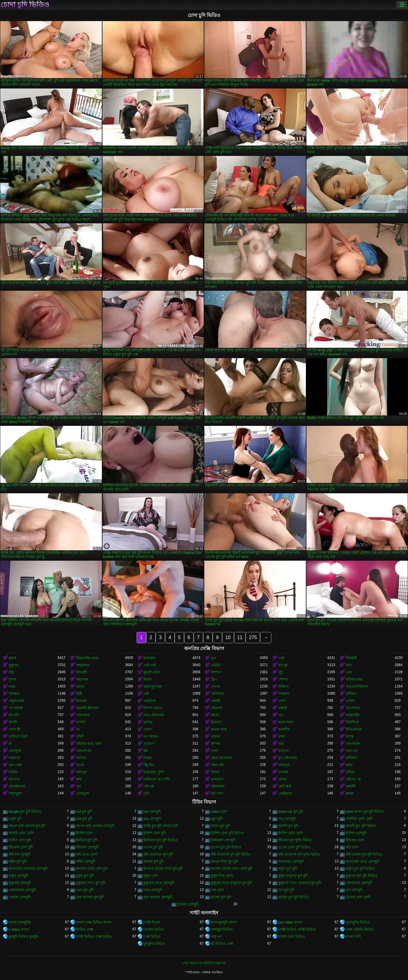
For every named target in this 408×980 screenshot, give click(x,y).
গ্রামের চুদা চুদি (221, 897)
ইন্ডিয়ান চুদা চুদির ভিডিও (295, 840)
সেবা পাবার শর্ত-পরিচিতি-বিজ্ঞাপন (204, 963)
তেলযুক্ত (15, 751)
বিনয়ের (81, 701)
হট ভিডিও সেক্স (222, 944)
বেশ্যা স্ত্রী (14, 729)
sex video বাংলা (290, 922)
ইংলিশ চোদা (84, 833)
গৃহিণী (80, 736)
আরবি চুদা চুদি (288, 826)
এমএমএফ (353, 744)
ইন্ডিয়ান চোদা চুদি (21, 847)
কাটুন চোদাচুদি (18, 876)
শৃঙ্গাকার (14, 694)
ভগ (213, 658)
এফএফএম (84, 751)
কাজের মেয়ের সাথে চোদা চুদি (232, 869)
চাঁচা (11, 672)
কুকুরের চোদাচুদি (20, 883)
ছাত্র (281, 744)
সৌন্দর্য (283, 679)
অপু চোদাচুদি (287, 819)
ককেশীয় (284, 729)
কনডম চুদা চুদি (154, 862)
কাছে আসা (286, 722)
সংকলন (284, 694)
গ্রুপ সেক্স (15, 765)
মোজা (283, 779)
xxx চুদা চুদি (84, 819)
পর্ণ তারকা (16, 708)
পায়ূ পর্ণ (216, 937)
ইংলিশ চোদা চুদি (155, 833)
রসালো (283, 751)
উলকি (13, 722)
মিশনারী (82, 672)
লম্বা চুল (82, 772)
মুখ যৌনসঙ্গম (288, 758)
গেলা (215, 751)
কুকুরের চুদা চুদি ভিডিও (362, 876)
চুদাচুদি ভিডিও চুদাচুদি (23, 937)
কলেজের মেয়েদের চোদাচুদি (28, 869)
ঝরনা (350, 794)
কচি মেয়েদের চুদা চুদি (158, 854)
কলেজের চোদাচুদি (291, 862)
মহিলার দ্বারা (354, 679)
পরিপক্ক (149, 786)
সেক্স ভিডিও (152, 937)
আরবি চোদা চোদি (21, 833)
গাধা (281, 658)
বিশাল (215, 772)
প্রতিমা (350, 772)
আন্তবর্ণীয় (352, 715)
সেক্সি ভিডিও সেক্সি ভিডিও (297, 930)
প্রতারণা (149, 744)
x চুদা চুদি (15, 819)
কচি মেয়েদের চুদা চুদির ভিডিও (299, 854)
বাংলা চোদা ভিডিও (292, 937)
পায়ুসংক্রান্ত (16, 701)
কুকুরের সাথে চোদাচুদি (159, 883)
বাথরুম (283, 772)
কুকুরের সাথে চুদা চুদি (91, 883)
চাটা (146, 794)
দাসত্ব (350, 736)
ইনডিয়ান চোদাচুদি (223, 840)
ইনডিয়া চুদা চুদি (87, 840)
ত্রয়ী (146, 694)
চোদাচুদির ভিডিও (358, 922)
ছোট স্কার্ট (285, 786)
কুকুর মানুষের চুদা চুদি (293, 876)
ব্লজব (12, 658)
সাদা (349, 665)
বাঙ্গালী (351, 786)
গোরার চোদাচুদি (20, 897)
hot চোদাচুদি (152, 812)
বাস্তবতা (14, 758)
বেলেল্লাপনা (17, 786)
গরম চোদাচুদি (153, 890)
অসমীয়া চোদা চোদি (359, 819)
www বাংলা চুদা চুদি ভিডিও (365, 812)
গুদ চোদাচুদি (354, 890)
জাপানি (14, 715)
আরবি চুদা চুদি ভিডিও (361, 826)
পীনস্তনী (351, 658)
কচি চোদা (352, 847)
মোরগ (148, 729)
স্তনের (80, 765)
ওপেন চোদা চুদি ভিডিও (295, 847)
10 (228, 637)
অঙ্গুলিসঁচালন (357, 687)
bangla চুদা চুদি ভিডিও (25, 812)
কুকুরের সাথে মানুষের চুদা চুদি (231, 883)
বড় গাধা (217, 794)
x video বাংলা (19, 930)
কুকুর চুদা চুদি (85, 876)
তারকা (215, 736)
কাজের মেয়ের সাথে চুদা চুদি (163, 869)
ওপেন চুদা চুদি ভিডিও (226, 847)
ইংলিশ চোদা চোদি (291, 833)
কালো (215, 715)
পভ (281, 715)
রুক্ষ (79, 779)
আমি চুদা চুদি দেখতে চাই (160, 826)
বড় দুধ (283, 665)
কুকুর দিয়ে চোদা (222, 876)
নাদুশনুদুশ (15, 794)
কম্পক (215, 744)
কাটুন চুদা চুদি (287, 869)
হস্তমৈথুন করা (153, 687)
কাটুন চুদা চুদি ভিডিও (360, 869)
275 (253, 637)
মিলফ (148, 679)
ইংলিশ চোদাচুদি (356, 833)
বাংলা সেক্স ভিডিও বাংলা (94, 922)
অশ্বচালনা (83, 665)
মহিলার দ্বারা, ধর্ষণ (89, 744)
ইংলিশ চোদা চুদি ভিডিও (227, 833)
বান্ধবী (283, 708)
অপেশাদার (353, 708)
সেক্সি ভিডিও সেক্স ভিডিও (94, 937)
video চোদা (219, 812)
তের (349, 672)
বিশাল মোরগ (153, 708)
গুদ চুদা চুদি (286, 890)
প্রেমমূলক (285, 794)
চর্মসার (148, 722)
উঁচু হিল (149, 765)
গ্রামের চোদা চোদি (358, 897)
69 (145, 751)
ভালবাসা (217, 779)
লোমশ (350, 701)
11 (240, 637)
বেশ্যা (282, 701)
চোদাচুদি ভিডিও (222, 930)
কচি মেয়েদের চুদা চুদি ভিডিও (231, 854)
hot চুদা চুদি (84, 812)
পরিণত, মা (353, 779)
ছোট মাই (150, 665)
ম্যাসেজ (14, 779)
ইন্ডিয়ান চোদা (355, 840)
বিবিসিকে (352, 722)
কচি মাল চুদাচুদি (19, 854)
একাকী (215, 701)
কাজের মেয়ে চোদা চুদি (92, 869)
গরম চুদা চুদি (85, 890)
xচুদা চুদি (217, 819)
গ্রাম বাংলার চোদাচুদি (158, 897)
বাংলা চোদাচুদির (20, 922)
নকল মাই (217, 765)
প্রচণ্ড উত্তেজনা (222, 758)
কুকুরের (14, 665)
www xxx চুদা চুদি (291, 812)
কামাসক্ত (82, 679)
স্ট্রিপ (214, 679)
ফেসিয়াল (217, 694)
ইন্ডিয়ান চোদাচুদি (87, 847)
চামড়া (80, 687)
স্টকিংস (283, 687)
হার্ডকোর (150, 658)
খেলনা (216, 687)
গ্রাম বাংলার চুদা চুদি (90, 897)
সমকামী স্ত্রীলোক (87, 708)
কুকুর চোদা (151, 876)
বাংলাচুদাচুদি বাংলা (224, 922)
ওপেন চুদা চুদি (153, 847)
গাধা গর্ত (352, 751)
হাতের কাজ (219, 729)
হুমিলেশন (218, 786)
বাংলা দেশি (353, 937)
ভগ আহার (151, 736)
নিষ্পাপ (216, 672)
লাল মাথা (83, 715)
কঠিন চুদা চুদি (18, 862)
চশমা (282, 736)
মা (10, 744)
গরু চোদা (217, 890)
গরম (12, 687)
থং (78, 729)
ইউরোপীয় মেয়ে (87, 658)
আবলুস (284, 765)
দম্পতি (81, 722)
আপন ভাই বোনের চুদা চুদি (27, 826)
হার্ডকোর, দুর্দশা (154, 772)
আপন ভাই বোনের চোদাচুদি (95, 826)
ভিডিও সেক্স (85, 930)
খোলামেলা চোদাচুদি (22, 890)
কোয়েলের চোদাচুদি (359, 883)
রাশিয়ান (351, 758)
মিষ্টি (79, 694)
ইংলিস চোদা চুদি (20, 840)
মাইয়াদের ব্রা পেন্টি (156, 779)
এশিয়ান (351, 694)
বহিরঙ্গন (216, 708)
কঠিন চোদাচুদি (86, 862)
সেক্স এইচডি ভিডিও (360, 930)
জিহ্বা (148, 758)
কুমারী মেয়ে (152, 672)
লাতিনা (81, 758)
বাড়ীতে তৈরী (18, 736)
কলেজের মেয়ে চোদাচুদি (363, 862)
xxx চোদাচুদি (152, 819)
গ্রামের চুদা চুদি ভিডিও (294, 897)
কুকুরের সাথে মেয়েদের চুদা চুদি (300, 883)
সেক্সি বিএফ (152, 922)
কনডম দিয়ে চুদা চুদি (224, 862)
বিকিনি (13, 772)
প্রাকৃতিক (149, 701)
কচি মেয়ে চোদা (87, 854)
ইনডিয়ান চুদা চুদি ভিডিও (160, 840)
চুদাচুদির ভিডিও (154, 944)
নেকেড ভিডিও (154, 930)
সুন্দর (12, 679)
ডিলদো (216, 722)
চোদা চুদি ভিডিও (25, 5)
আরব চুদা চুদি (220, 826)
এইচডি (216, 665)
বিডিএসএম (354, 729)
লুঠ (280, 672)
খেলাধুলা (83, 794)
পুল (79, 786)
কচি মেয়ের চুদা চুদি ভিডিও (364, 854)
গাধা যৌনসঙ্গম (154, 715)
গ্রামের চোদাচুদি (188, 904)
